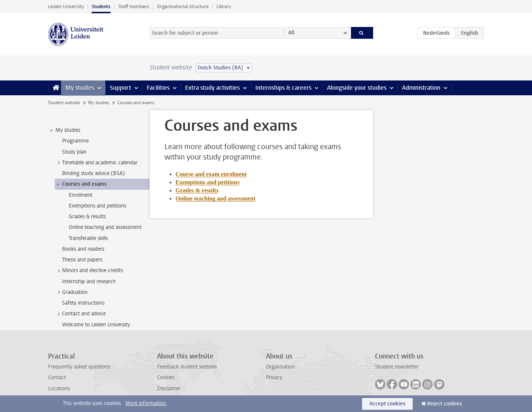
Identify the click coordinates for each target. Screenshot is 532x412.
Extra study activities (212, 88)
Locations (59, 389)
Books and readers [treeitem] (83, 249)
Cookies (166, 377)
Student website (64, 103)
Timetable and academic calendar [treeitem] (96, 163)
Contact (57, 377)
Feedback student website (187, 367)
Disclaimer (169, 389)
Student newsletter (397, 367)
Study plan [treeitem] (74, 152)
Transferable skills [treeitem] (88, 238)
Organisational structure (183, 6)
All (291, 33)
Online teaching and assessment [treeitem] (105, 227)
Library (224, 6)
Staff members (134, 6)
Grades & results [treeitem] (87, 217)
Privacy (274, 377)
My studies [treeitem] (64, 130)
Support (120, 88)
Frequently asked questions (79, 367)
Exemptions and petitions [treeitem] (98, 206)
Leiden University (66, 6)
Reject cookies (444, 404)
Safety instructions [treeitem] (83, 303)
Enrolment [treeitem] (81, 195)
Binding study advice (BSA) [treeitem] (93, 173)
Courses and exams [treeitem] (81, 184)
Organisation (280, 367)
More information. (146, 403)
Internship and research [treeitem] (89, 281)
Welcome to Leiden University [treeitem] (96, 325)
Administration (421, 88)
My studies (80, 88)
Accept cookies (387, 404)
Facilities (158, 88)
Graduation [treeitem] (71, 292)
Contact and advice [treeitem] (80, 314)
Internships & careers (283, 88)
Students (101, 6)
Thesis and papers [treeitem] (82, 260)
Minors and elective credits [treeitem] (89, 271)
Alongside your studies (357, 88)
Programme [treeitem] (75, 141)
